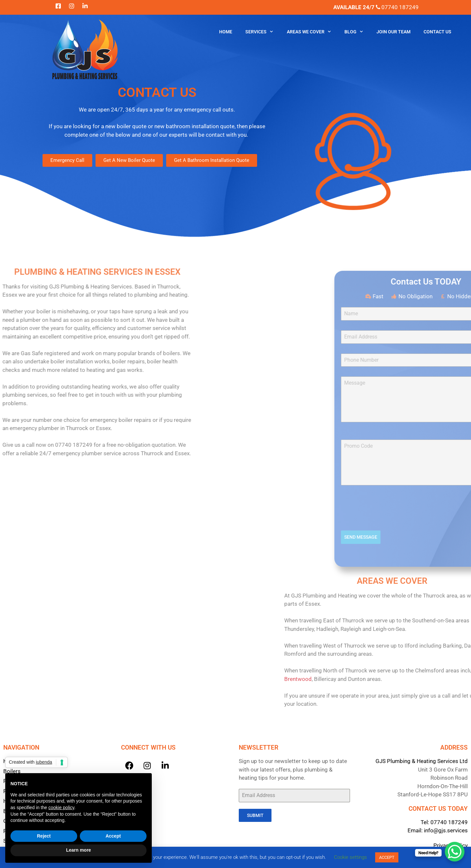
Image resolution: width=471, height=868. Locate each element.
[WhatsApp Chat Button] (455, 852)
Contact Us (437, 32)
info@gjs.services (446, 830)
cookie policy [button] (61, 807)
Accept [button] (113, 836)
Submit (255, 815)
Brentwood (423, 679)
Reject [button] (44, 836)
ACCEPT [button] (387, 857)
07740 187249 (449, 822)
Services (263, 32)
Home (226, 32)
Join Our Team (393, 32)
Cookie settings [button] (350, 857)
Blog (357, 32)
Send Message (443, 537)
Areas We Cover (312, 32)
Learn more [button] (78, 850)
